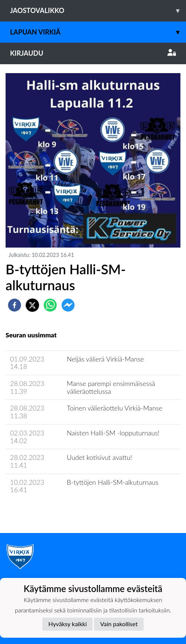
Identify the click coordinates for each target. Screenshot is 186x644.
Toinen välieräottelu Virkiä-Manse (115, 408)
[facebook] (15, 305)
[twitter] (32, 305)
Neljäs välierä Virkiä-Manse (105, 359)
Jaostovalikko (98, 11)
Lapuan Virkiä (98, 32)
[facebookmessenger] (68, 305)
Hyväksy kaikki (68, 624)
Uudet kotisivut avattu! (100, 457)
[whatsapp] (50, 305)
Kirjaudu (93, 53)
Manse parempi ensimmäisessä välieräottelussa (111, 387)
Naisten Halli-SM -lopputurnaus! (113, 433)
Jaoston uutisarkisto (39, 511)
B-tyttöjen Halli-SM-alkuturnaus (113, 482)
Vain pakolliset (119, 624)
